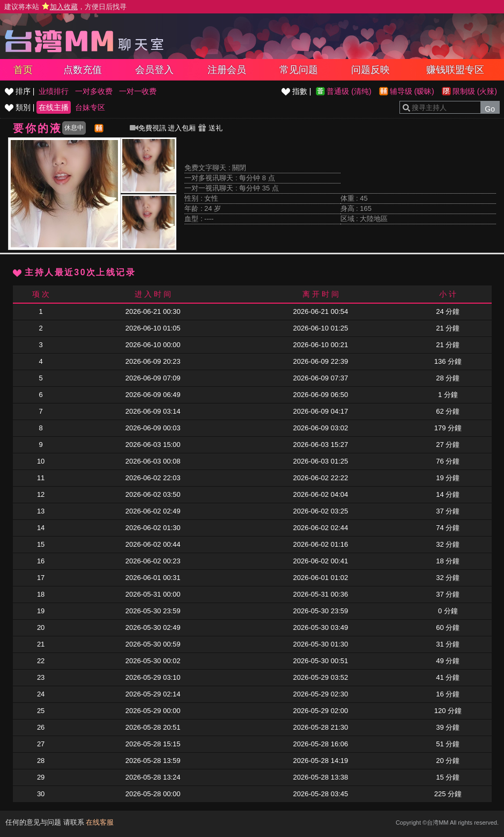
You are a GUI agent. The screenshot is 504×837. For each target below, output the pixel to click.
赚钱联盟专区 (455, 70)
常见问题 (299, 70)
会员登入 (154, 70)
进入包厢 (182, 128)
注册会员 (227, 70)
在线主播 (54, 107)
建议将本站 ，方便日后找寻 (65, 7)
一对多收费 (94, 91)
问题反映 (370, 70)
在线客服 (100, 822)
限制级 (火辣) (475, 91)
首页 (23, 70)
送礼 (210, 128)
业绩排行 (54, 91)
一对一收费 (138, 91)
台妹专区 (90, 107)
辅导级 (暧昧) (412, 91)
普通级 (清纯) (349, 91)
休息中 (74, 128)
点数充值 (83, 70)
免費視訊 (148, 128)
